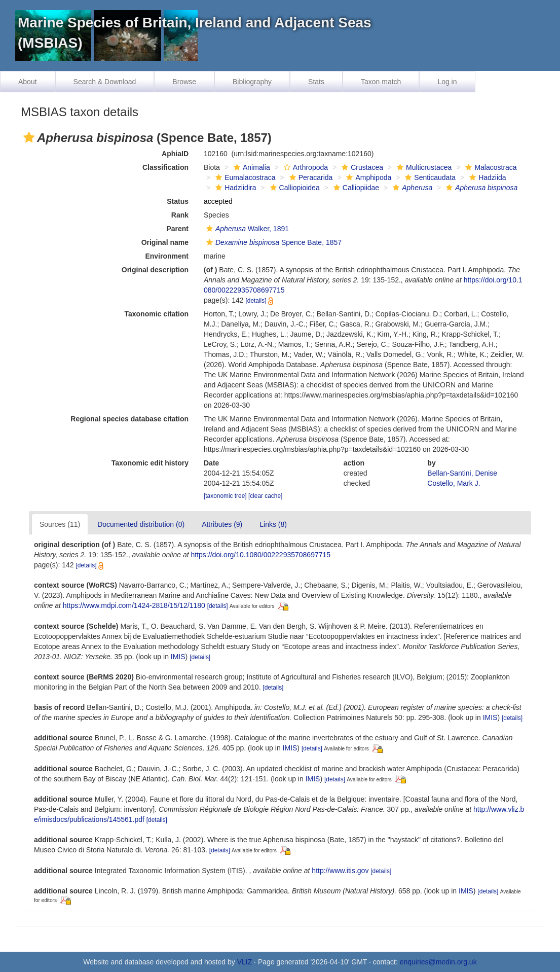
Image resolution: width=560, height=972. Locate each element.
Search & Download (105, 82)
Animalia (251, 167)
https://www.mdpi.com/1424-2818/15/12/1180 (134, 605)
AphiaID (175, 154)
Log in (447, 82)
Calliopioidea (294, 188)
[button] (29, 137)
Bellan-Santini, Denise (462, 473)
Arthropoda (305, 167)
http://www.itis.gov (340, 871)
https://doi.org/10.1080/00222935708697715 (261, 555)
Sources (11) (60, 524)
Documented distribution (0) (141, 524)
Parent (177, 229)
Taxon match (381, 82)
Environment (167, 256)
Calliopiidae (355, 188)
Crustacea (361, 167)
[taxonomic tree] (225, 496)
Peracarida (310, 177)
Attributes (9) (222, 524)
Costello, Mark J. (454, 483)
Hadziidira (234, 188)
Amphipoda (367, 177)
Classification (165, 167)
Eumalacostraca (244, 177)
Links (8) (273, 524)
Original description (155, 270)
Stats (316, 82)
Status (178, 201)
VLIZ (245, 962)
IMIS (178, 657)
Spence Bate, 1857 (273, 242)
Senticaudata (429, 177)
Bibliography (252, 82)
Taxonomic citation (156, 314)
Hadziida (486, 177)
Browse (184, 82)
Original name (165, 242)
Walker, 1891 (246, 229)
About (28, 82)
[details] (256, 301)
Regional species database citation (129, 419)
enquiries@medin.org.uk (438, 962)
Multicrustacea (423, 167)
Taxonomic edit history (150, 463)
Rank (180, 215)
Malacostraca (490, 167)
